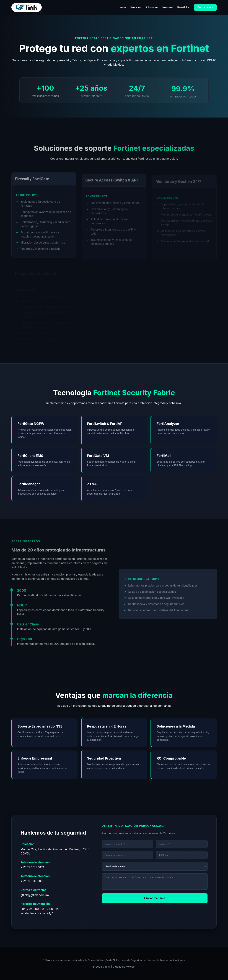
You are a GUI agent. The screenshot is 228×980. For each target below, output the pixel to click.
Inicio (123, 7)
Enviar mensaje (155, 900)
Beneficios (184, 7)
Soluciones (152, 7)
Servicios (136, 7)
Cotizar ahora (205, 7)
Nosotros (168, 7)
